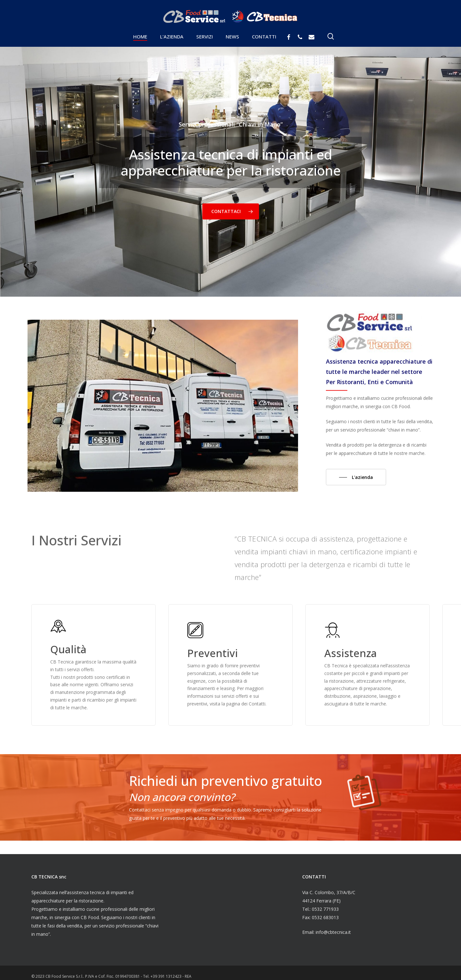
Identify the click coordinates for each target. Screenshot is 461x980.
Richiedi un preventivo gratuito (226, 781)
